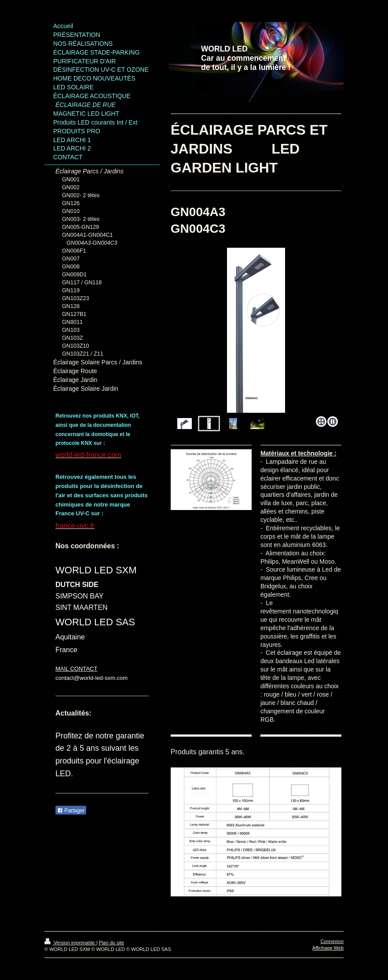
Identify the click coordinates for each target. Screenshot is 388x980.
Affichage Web (328, 948)
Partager (71, 811)
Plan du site (112, 943)
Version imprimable (70, 943)
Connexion (332, 941)
